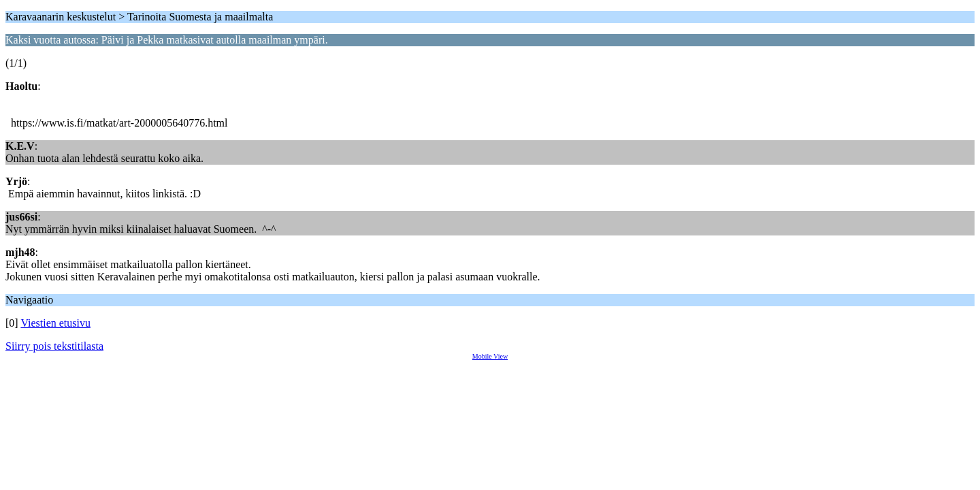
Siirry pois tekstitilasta (54, 346)
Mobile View (490, 356)
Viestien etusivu (55, 323)
